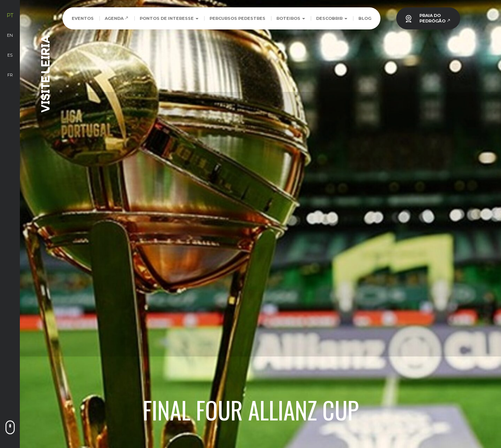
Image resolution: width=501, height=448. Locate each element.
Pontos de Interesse (169, 18)
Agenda (117, 18)
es (10, 55)
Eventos (83, 18)
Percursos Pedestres (237, 18)
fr (10, 75)
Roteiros (291, 18)
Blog (365, 18)
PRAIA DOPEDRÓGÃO (435, 18)
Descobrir (332, 18)
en (10, 35)
